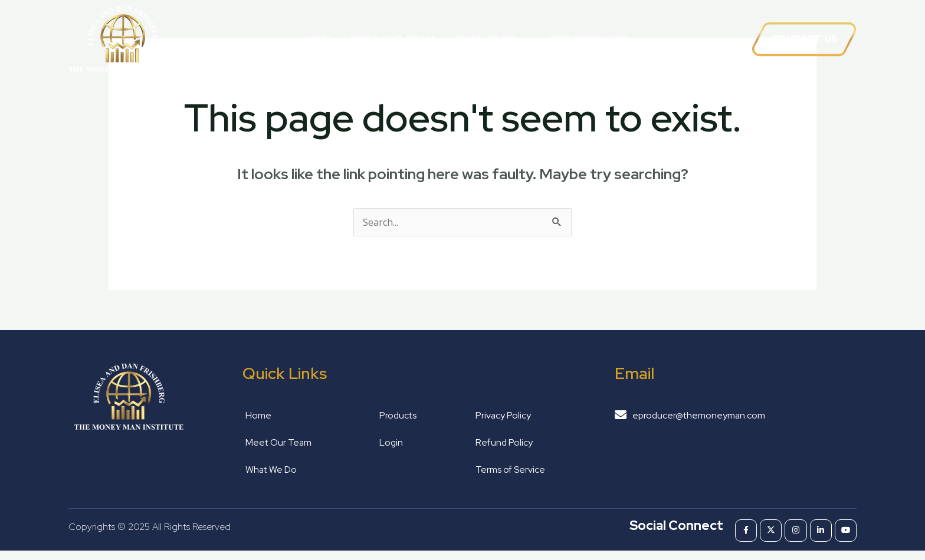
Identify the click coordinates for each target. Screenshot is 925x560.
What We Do (491, 39)
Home (316, 39)
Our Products (589, 39)
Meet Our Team (392, 39)
